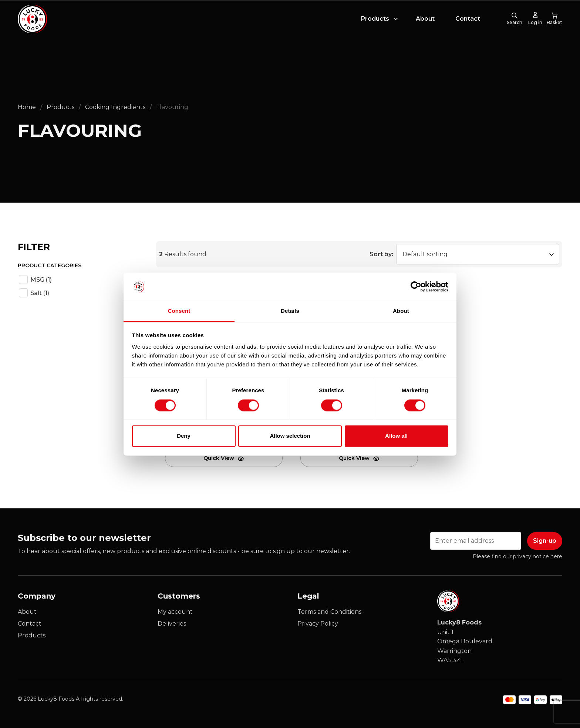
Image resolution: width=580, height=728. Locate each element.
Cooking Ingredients (115, 107)
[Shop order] (478, 254)
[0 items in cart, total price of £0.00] (554, 24)
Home (27, 107)
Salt (40, 293)
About (425, 23)
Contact (468, 23)
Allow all (396, 436)
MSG (41, 280)
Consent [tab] (179, 311)
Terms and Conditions (329, 612)
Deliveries (172, 624)
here (556, 556)
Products (375, 23)
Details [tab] (290, 311)
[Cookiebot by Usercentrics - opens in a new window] (416, 287)
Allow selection (290, 436)
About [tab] (401, 311)
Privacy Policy (318, 624)
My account (175, 612)
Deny (184, 436)
